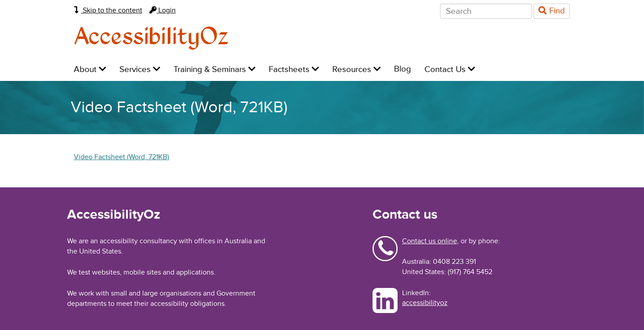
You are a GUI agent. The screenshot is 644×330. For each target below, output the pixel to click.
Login (163, 10)
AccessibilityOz (151, 37)
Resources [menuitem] (356, 70)
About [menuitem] (90, 70)
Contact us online (430, 241)
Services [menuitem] (140, 70)
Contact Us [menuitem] (450, 70)
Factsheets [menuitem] (294, 70)
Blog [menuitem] (402, 69)
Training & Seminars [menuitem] (214, 70)
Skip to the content (108, 10)
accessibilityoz (425, 303)
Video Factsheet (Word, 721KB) (121, 157)
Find (552, 11)
